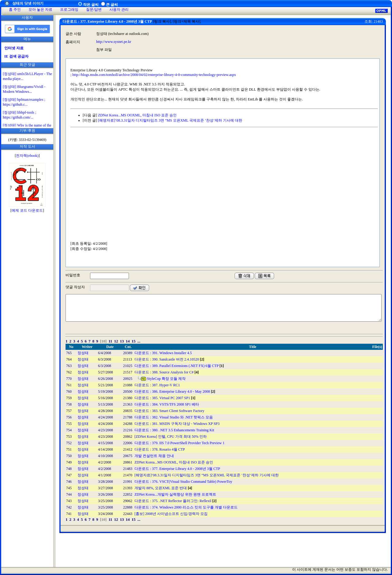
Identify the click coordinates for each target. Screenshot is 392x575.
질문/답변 (94, 9)
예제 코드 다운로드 (27, 210)
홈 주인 (15, 9)
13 (122, 341)
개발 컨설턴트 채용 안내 (154, 456)
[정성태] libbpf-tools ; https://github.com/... (19, 115)
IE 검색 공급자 (16, 56)
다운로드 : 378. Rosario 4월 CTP (160, 449)
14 (128, 341)
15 (133, 341)
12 (116, 341)
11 (110, 341)
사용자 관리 (119, 9)
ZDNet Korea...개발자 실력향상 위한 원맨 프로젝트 (175, 494)
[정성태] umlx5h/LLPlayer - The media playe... (27, 76)
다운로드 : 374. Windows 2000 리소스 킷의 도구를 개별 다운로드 (186, 507)
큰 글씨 (112, 5)
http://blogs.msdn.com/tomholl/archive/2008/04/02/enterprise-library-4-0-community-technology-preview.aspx (154, 75)
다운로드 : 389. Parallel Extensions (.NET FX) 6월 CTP (179, 366)
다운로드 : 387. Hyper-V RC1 (157, 385)
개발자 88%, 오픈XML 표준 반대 (163, 488)
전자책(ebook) (27, 156)
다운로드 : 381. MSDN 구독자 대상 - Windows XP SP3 (177, 424)
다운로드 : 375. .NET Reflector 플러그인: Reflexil (175, 501)
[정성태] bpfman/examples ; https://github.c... (24, 102)
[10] (104, 341)
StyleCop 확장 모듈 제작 (166, 379)
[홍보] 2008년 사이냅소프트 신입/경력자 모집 (171, 514)
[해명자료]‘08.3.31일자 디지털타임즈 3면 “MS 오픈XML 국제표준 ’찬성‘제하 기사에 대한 (170, 120)
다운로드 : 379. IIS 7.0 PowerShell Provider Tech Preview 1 (179, 443)
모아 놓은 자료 (40, 9)
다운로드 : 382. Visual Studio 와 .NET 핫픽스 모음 (174, 417)
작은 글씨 (91, 5)
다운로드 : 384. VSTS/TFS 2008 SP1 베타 (167, 404)
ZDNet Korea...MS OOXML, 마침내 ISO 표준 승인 (137, 115)
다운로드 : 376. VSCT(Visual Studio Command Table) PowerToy (183, 482)
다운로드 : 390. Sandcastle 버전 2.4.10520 (169, 359)
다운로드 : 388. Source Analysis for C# (167, 372)
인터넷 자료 (14, 48)
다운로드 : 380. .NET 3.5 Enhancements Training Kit (174, 430)
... (139, 341)
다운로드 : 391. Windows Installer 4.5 (163, 353)
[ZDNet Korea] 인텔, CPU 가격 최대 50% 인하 (171, 437)
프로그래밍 (69, 9)
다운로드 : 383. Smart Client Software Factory (169, 411)
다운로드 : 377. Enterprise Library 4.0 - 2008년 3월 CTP (177, 469)
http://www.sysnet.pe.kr (114, 42)
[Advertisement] (27, 310)
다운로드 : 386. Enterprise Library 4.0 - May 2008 (175, 392)
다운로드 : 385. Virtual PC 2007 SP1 (165, 398)
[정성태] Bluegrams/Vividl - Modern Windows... (24, 89)
